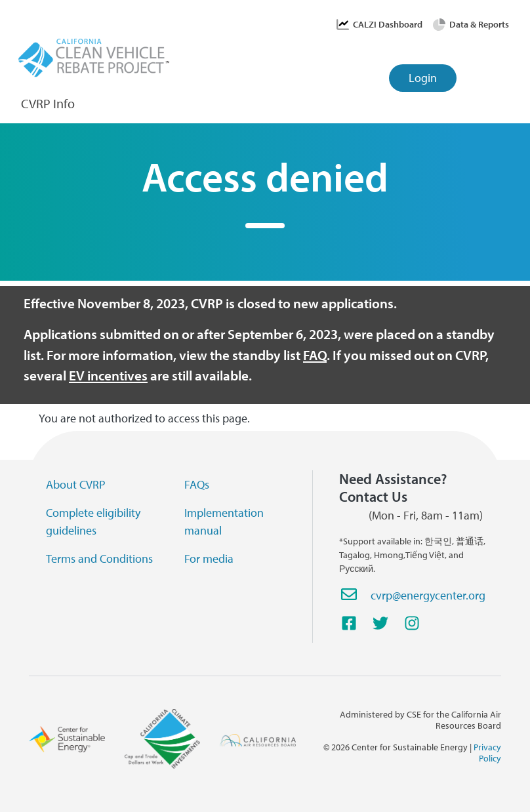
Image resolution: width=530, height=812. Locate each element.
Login (423, 78)
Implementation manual (224, 521)
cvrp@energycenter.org (428, 595)
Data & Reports (479, 24)
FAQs (197, 484)
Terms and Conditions (99, 558)
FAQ (315, 355)
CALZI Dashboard (388, 24)
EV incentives (108, 375)
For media (209, 558)
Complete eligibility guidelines (93, 521)
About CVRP (76, 484)
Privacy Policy (487, 753)
